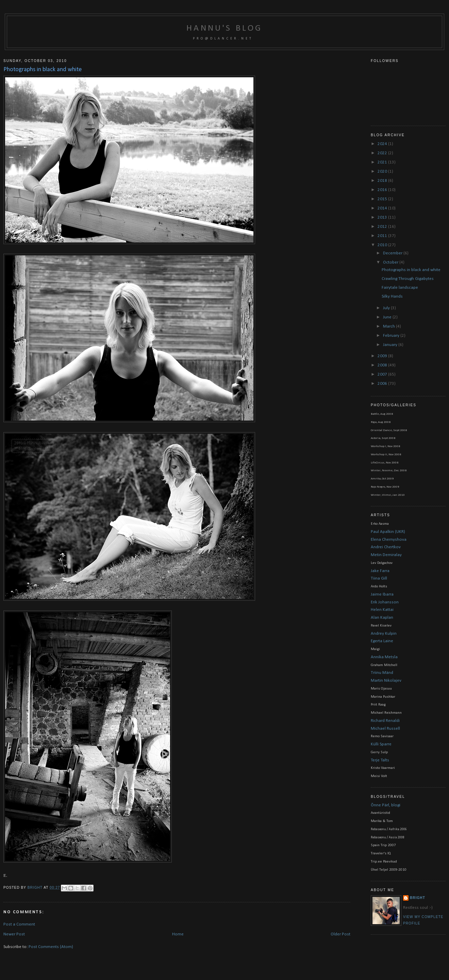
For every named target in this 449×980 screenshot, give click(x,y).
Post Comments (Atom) (51, 947)
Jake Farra (380, 571)
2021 (383, 162)
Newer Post (14, 934)
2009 (383, 356)
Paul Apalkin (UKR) (388, 532)
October (391, 262)
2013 (383, 217)
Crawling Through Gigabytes (408, 279)
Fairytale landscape (400, 288)
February (392, 336)
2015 (383, 199)
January (391, 345)
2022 (383, 153)
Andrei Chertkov (386, 547)
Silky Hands (392, 296)
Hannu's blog (224, 28)
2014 (383, 208)
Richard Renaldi (385, 721)
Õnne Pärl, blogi (386, 805)
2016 (383, 190)
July (387, 308)
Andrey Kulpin (384, 634)
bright (36, 888)
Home (178, 934)
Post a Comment (19, 924)
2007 (383, 374)
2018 (383, 181)
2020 (383, 171)
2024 (383, 144)
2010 (383, 245)
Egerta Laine (382, 641)
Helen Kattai (382, 610)
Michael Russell (385, 729)
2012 (383, 227)
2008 (383, 365)
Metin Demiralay (386, 555)
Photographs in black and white (411, 270)
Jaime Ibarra (382, 594)
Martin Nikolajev (386, 681)
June (388, 317)
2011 (383, 236)
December (393, 253)
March (389, 326)
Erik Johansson (385, 602)
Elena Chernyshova (389, 540)
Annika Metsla (384, 657)
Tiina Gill (379, 578)
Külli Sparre (381, 744)
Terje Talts (380, 760)
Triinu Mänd (382, 673)
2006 (383, 384)
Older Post (340, 934)
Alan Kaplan (382, 618)
